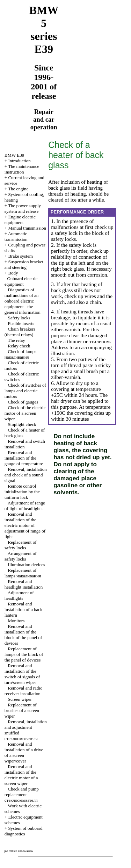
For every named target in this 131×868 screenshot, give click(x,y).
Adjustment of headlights (19, 595)
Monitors (16, 621)
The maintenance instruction (22, 169)
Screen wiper (20, 699)
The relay (16, 340)
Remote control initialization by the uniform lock (22, 492)
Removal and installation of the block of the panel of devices (23, 635)
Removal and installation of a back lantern (24, 609)
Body (13, 273)
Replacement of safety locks (21, 545)
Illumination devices (27, 565)
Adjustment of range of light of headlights (25, 506)
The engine (18, 189)
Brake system (20, 256)
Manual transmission (27, 228)
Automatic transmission (16, 236)
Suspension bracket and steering (24, 265)
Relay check (19, 346)
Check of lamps (20, 354)
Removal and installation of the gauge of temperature (24, 458)
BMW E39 (14, 155)
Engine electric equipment (20, 220)
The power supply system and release (23, 208)
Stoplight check (22, 424)
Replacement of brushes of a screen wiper (22, 710)
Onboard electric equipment (21, 281)
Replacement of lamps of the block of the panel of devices (24, 654)
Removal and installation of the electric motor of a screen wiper (21, 775)
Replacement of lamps (23, 573)
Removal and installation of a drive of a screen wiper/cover (24, 752)
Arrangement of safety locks (21, 556)
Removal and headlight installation (24, 584)
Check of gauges (23, 402)
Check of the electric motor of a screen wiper (25, 413)
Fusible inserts (21, 323)
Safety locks (19, 318)
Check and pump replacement (22, 795)
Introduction (19, 161)
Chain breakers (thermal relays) (20, 332)
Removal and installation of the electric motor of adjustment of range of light (25, 525)
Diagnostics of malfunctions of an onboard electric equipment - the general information (23, 301)
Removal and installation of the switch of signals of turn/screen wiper (22, 674)
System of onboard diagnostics (24, 831)
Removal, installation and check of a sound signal (26, 475)
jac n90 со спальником (19, 851)
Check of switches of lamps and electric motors (25, 391)
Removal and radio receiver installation (24, 691)
